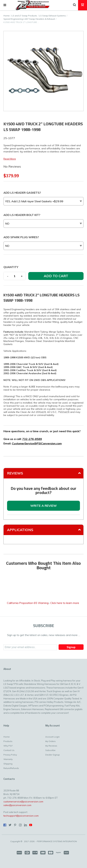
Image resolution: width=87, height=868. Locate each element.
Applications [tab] (20, 530)
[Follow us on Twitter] (10, 825)
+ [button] (22, 276)
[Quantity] (15, 276)
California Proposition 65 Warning (28, 603)
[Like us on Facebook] (5, 825)
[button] (5, 5)
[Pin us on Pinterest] (15, 825)
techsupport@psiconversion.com (21, 816)
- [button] (8, 276)
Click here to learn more (65, 603)
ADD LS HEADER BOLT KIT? (22, 215)
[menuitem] (15, 738)
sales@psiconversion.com (17, 805)
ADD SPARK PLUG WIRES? (21, 237)
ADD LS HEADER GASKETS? (22, 193)
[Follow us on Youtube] (31, 825)
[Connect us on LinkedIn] (25, 825)
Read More (10, 159)
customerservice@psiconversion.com (23, 802)
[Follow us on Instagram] (20, 825)
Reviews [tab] (15, 473)
